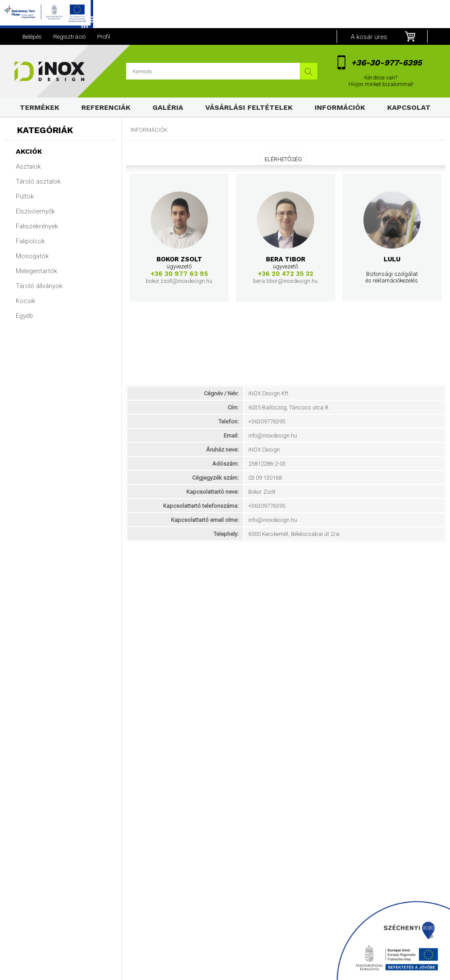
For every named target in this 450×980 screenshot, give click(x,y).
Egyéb (24, 316)
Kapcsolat (409, 107)
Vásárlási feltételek (249, 107)
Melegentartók (36, 271)
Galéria (168, 107)
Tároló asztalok (38, 181)
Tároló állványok (39, 286)
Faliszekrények (37, 226)
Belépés (32, 37)
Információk (340, 107)
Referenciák (106, 107)
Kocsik (25, 301)
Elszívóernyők (35, 211)
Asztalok (28, 166)
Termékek (40, 107)
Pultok (25, 196)
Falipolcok (30, 241)
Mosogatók (32, 256)
